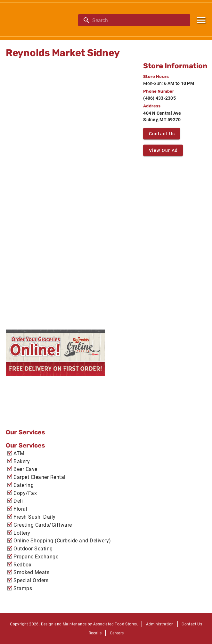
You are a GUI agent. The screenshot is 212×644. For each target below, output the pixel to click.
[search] (139, 20)
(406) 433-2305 (159, 98)
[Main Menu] (201, 20)
